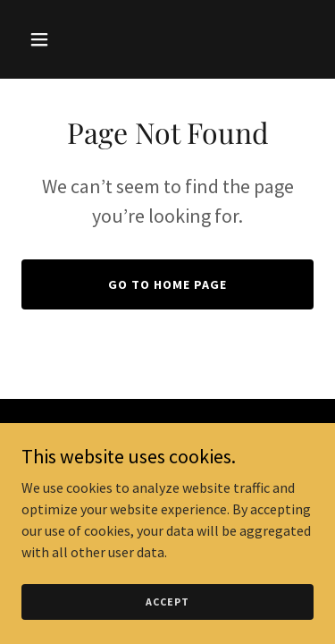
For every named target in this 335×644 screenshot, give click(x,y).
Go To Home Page (167, 284)
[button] (43, 39)
